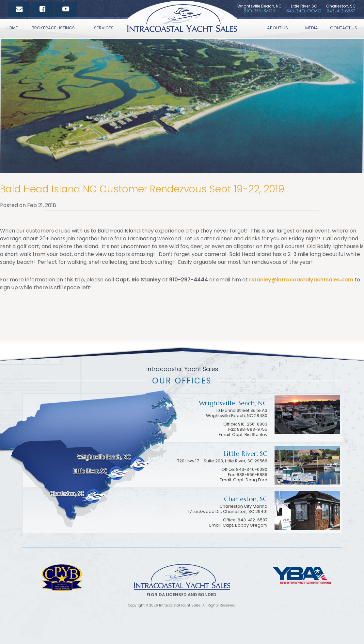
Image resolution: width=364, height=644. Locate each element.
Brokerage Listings (53, 28)
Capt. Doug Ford (250, 480)
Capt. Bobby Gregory (245, 525)
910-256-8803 (253, 424)
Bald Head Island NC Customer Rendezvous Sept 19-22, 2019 (142, 189)
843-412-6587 (341, 11)
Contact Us (344, 28)
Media (312, 28)
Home (12, 28)
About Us (277, 28)
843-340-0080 (304, 11)
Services (104, 28)
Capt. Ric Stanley (250, 434)
